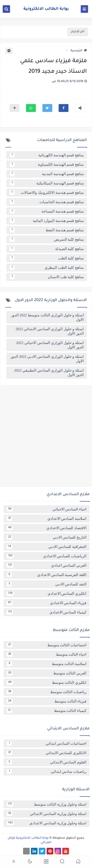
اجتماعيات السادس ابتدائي (47, 743)
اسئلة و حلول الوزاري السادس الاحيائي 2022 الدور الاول (50, 345)
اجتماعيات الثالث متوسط (47, 645)
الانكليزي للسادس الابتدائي (47, 753)
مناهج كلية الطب (47, 258)
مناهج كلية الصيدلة (47, 249)
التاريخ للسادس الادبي (47, 537)
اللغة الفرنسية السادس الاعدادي (47, 575)
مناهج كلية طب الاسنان (47, 277)
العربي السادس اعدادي (47, 565)
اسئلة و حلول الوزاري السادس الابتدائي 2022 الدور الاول (50, 331)
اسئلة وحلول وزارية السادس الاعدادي (47, 823)
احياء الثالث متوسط (47, 654)
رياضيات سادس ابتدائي (47, 772)
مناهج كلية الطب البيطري (47, 268)
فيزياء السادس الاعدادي (47, 603)
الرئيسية (79, 51)
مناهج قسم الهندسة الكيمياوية (47, 164)
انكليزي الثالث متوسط (47, 683)
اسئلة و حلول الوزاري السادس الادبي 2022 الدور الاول (47, 359)
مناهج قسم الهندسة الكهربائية (47, 155)
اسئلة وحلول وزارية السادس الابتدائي (47, 814)
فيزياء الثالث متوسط (47, 701)
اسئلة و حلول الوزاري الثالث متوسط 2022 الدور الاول (47, 317)
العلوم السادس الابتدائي (47, 762)
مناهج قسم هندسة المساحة (47, 211)
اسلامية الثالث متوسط (47, 664)
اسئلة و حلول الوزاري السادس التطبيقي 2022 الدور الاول (49, 373)
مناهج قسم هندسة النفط (47, 230)
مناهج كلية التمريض (47, 239)
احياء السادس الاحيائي (47, 509)
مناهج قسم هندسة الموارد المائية (47, 221)
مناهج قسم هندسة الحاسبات (47, 202)
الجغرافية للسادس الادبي (47, 547)
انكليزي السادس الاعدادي (47, 594)
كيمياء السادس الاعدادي (47, 612)
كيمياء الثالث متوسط (47, 711)
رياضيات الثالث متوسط (47, 692)
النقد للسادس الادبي (47, 584)
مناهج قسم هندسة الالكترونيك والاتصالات (47, 193)
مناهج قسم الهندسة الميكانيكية (47, 183)
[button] (64, 108)
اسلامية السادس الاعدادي (47, 519)
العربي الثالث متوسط (47, 673)
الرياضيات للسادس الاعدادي (47, 556)
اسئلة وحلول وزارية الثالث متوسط (47, 804)
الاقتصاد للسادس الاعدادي (47, 528)
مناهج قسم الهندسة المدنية (47, 174)
